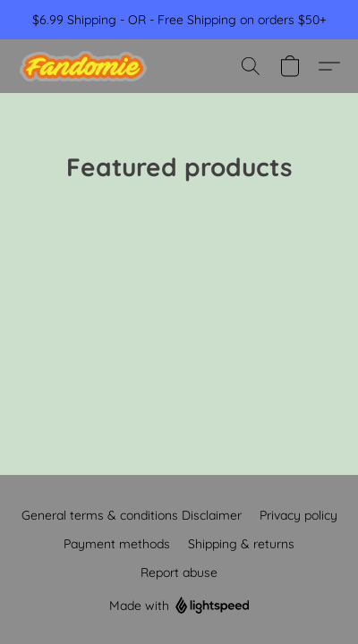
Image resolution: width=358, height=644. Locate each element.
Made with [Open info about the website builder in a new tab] (179, 606)
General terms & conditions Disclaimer (132, 515)
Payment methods (117, 544)
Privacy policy (298, 515)
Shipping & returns (241, 544)
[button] (86, 66)
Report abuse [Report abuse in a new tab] (179, 572)
